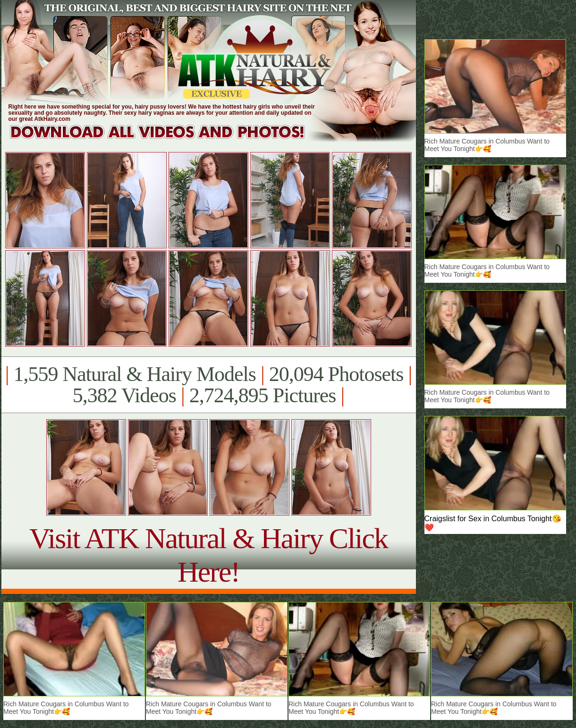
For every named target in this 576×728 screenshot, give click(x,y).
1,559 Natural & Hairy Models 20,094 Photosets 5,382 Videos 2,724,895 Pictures (208, 385)
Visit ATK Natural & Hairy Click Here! (208, 555)
